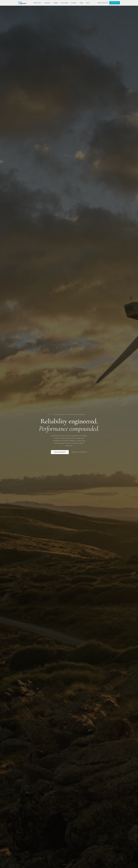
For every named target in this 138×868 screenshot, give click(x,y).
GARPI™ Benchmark (103, 3)
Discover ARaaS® (60, 452)
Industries (48, 3)
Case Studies (65, 3)
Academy (74, 3)
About (88, 3)
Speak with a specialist (79, 452)
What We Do (38, 3)
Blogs (82, 3)
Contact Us (115, 3)
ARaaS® (56, 3)
